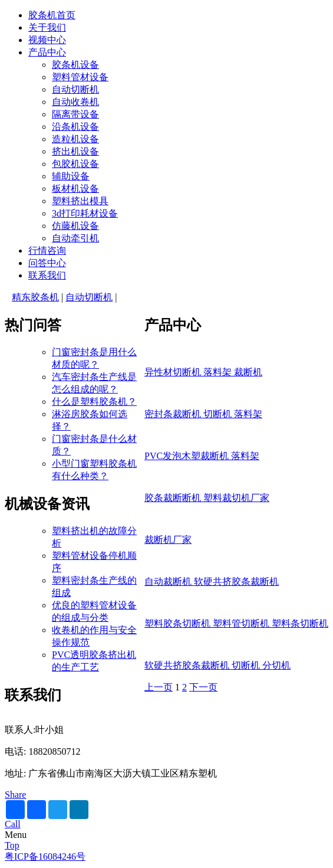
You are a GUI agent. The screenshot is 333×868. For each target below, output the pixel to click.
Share (15, 795)
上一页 (159, 687)
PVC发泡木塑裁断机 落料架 (202, 456)
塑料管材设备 (80, 77)
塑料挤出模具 (80, 201)
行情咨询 (47, 250)
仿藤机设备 (75, 226)
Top (12, 845)
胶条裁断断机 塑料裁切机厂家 (207, 498)
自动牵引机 (75, 238)
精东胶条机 (35, 297)
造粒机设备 (75, 139)
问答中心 (47, 263)
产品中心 (47, 52)
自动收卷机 (75, 102)
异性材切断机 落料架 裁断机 (203, 372)
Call (13, 824)
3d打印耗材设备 (85, 213)
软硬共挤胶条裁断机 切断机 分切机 (217, 665)
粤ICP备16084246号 (45, 856)
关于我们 (47, 27)
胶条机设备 (75, 65)
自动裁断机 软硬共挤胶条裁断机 (212, 582)
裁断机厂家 (168, 540)
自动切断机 (75, 89)
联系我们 (47, 275)
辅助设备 (71, 176)
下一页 (203, 687)
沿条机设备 (75, 127)
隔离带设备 (75, 114)
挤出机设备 (75, 151)
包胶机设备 (75, 164)
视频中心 (47, 40)
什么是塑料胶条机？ (94, 402)
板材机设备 (75, 189)
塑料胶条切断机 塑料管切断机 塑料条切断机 (236, 623)
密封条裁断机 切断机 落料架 (203, 414)
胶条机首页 (52, 15)
